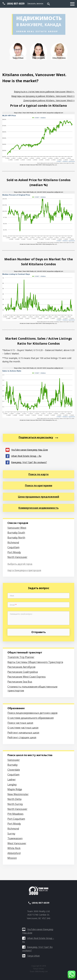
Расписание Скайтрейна (23, 672)
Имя (12, 596)
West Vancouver (17, 843)
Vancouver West (17, 528)
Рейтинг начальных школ (23, 733)
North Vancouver (17, 557)
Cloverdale (14, 770)
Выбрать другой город (20, 564)
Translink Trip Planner (21, 657)
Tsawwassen (15, 838)
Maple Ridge (15, 789)
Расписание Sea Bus (20, 682)
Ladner (12, 779)
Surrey (11, 834)
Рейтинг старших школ (22, 737)
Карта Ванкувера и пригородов (24, 570)
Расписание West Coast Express (27, 677)
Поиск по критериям (39, 485)
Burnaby (12, 765)
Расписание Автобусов (21, 667)
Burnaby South (16, 533)
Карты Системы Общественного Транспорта (35, 662)
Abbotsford (14, 853)
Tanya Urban (31, 956)
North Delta (14, 799)
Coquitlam (13, 547)
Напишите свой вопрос (21, 614)
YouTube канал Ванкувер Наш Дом (27, 450)
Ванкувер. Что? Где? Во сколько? (26, 462)
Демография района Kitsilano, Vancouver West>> (49, 100)
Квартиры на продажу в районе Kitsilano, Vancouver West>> (43, 96)
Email (13, 605)
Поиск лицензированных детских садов (32, 713)
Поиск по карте (38, 474)
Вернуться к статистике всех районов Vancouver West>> (44, 92)
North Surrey (15, 804)
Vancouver (14, 760)
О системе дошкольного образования (31, 718)
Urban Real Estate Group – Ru (23, 456)
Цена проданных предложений (39, 497)
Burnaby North (16, 538)
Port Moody (14, 552)
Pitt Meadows (15, 814)
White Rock (14, 848)
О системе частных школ (23, 728)
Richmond (13, 542)
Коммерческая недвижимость (38, 508)
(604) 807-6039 (16, 4)
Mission (12, 858)
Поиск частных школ (20, 723)
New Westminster (18, 794)
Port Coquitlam (16, 819)
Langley (12, 784)
